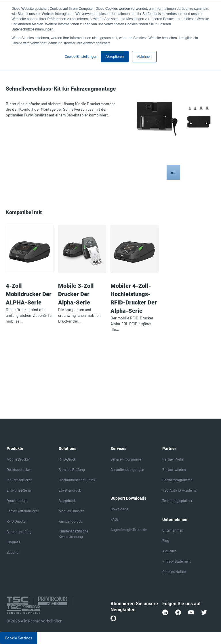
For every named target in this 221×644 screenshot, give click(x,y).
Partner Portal (173, 459)
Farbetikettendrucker (23, 511)
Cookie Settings (19, 638)
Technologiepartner (177, 501)
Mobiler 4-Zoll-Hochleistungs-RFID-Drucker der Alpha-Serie (134, 298)
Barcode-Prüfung (72, 470)
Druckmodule (17, 501)
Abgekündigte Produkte (129, 530)
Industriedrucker (19, 480)
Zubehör (13, 553)
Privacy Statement (177, 561)
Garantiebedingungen (127, 470)
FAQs (115, 520)
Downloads (119, 509)
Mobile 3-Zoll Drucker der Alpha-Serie (76, 294)
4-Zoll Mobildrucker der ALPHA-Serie (29, 294)
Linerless (13, 542)
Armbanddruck (70, 522)
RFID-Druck (67, 459)
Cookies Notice (174, 572)
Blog (166, 541)
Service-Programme (126, 459)
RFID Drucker (17, 522)
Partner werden (174, 470)
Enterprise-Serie (19, 490)
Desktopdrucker (19, 470)
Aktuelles (169, 551)
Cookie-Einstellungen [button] (81, 57)
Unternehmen (173, 530)
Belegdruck (67, 501)
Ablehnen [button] (144, 57)
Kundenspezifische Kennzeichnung (73, 534)
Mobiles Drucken (72, 511)
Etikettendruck (70, 490)
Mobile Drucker (18, 459)
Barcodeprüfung (19, 532)
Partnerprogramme (177, 480)
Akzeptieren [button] (115, 57)
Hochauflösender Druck (77, 480)
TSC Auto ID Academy (179, 490)
